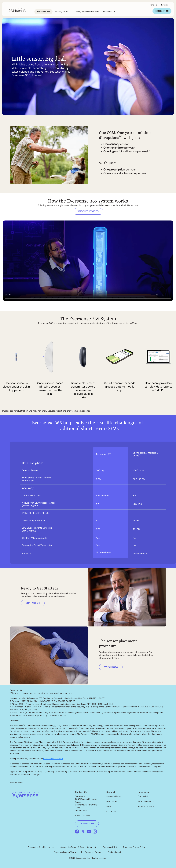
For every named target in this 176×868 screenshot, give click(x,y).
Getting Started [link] (62, 12)
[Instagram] (95, 831)
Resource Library (114, 796)
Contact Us (111, 811)
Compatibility (144, 796)
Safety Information (146, 801)
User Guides (112, 801)
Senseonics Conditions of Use (41, 847)
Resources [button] (108, 12)
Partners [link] (153, 5)
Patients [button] (165, 5)
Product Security (115, 852)
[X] (83, 831)
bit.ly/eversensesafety (53, 759)
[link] (17, 10)
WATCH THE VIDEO (88, 211)
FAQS (109, 806)
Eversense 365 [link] (44, 12)
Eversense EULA (110, 847)
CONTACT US (162, 11)
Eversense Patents (93, 852)
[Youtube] (89, 831)
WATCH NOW (111, 667)
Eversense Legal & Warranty (66, 852)
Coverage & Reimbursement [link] (87, 12)
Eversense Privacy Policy (134, 847)
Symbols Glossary (146, 806)
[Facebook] (77, 831)
